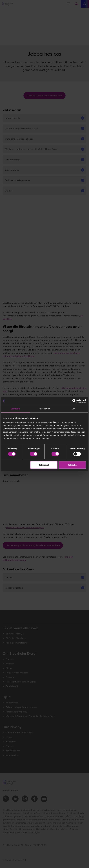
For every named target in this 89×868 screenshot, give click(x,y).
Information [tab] (44, 409)
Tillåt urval (44, 465)
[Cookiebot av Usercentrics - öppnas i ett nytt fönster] (74, 401)
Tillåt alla (72, 465)
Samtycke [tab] (16, 409)
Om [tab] (73, 409)
